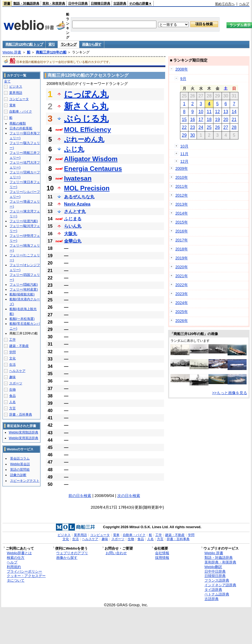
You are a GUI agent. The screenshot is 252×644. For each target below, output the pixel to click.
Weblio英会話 (20, 464)
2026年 (182, 321)
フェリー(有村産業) (24, 289)
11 (209, 112)
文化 (12, 358)
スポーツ (16, 383)
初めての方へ (225, 4)
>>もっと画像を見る (230, 393)
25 (209, 127)
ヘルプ (244, 4)
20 (226, 119)
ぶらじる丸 (86, 119)
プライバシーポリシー (24, 571)
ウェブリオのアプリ (72, 553)
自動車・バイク (21, 111)
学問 (12, 352)
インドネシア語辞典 (220, 585)
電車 (12, 105)
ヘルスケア (17, 371)
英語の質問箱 (20, 470)
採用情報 (162, 558)
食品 (12, 396)
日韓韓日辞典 (100, 4)
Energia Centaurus (93, 169)
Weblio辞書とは (19, 553)
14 (234, 112)
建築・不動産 (19, 346)
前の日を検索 (80, 496)
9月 (183, 79)
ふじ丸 (74, 149)
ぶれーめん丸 (84, 139)
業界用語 (16, 93)
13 (226, 112)
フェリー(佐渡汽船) (24, 221)
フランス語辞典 (217, 580)
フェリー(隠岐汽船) (24, 285)
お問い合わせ (116, 553)
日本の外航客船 (21, 128)
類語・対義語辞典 (26, 4)
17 (201, 119)
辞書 (7, 4)
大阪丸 (71, 234)
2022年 (182, 285)
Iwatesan (78, 178)
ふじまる (73, 219)
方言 (12, 408)
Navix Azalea (77, 204)
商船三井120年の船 (51, 52)
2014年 (182, 213)
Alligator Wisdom (91, 159)
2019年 (182, 258)
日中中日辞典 (78, 4)
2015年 (182, 222)
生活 (12, 365)
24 (201, 127)
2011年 (182, 186)
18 (209, 119)
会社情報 (162, 553)
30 (193, 135)
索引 (51, 44)
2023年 (182, 294)
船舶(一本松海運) (22, 319)
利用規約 (14, 567)
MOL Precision (87, 188)
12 (218, 112)
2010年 (182, 177)
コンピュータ (19, 99)
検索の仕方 (16, 558)
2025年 (182, 312)
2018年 (182, 249)
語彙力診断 (18, 475)
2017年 (182, 240)
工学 (12, 340)
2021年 (182, 276)
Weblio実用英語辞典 (23, 438)
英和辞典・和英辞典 (220, 562)
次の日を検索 (129, 496)
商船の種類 (18, 123)
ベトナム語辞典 (217, 594)
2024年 (182, 303)
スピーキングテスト (25, 481)
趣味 (12, 377)
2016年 (182, 231)
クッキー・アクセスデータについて (26, 578)
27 (226, 127)
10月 (184, 146)
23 (193, 127)
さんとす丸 (75, 211)
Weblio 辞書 (12, 52)
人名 (12, 402)
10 (201, 112)
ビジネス (16, 87)
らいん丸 (73, 226)
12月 (184, 161)
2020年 (182, 267)
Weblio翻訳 (213, 567)
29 (184, 135)
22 (184, 127)
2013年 (182, 204)
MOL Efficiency (88, 130)
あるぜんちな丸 (79, 197)
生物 (12, 390)
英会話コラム (20, 458)
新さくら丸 (86, 106)
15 (184, 119)
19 (218, 119)
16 (193, 119)
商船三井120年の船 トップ (24, 44)
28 (234, 127)
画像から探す (92, 44)
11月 (184, 154)
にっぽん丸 (86, 94)
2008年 (182, 69)
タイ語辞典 (213, 590)
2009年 (182, 168)
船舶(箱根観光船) (22, 294)
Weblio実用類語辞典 (23, 432)
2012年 (182, 195)
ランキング (69, 44)
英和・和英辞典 (54, 4)
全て (7, 81)
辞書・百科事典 (21, 415)
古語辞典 (120, 4)
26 (218, 127)
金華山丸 (73, 241)
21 (234, 119)
